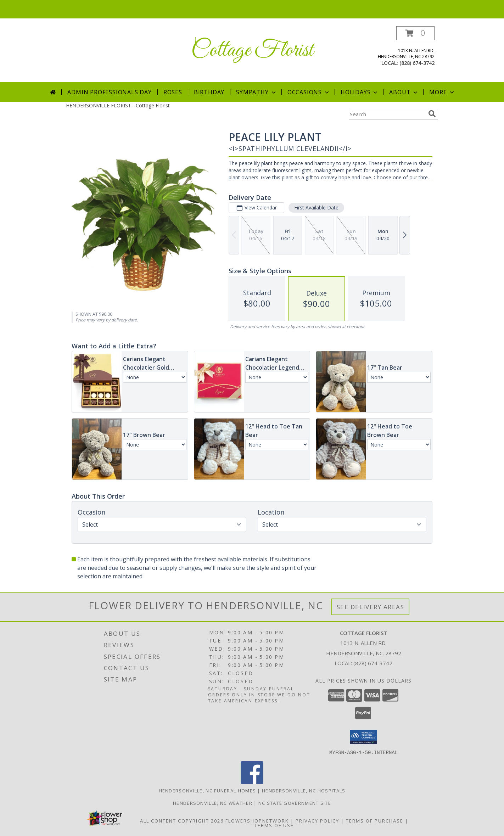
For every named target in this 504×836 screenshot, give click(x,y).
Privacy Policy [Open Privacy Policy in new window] (317, 820)
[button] (415, 33)
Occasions (309, 92)
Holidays (360, 92)
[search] (432, 114)
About (404, 92)
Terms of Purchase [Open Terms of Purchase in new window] (375, 820)
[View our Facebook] (252, 782)
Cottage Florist (252, 51)
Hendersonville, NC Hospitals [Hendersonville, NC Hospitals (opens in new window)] (304, 790)
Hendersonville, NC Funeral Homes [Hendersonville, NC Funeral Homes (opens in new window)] (208, 790)
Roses (173, 92)
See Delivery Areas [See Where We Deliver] (371, 607)
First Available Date (316, 207)
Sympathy (256, 92)
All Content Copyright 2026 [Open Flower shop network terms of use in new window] (182, 820)
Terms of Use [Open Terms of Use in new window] (274, 825)
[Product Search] (387, 114)
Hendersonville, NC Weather (213, 803)
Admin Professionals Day (109, 92)
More (442, 92)
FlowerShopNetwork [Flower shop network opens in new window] (257, 820)
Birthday (209, 92)
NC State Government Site (295, 803)
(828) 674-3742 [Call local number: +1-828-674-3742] (417, 63)
